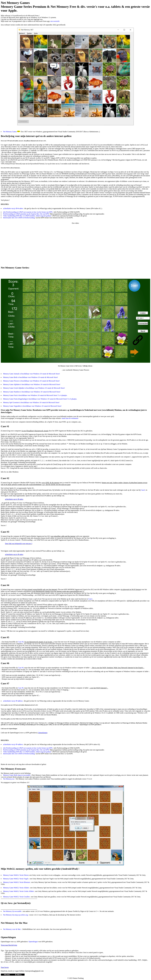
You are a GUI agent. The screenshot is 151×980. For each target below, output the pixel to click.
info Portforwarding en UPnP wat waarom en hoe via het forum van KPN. (28, 212)
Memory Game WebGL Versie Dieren (16, 875)
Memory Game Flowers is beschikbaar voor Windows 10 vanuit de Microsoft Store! (31, 381)
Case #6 (21, 688)
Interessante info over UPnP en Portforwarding (19, 218)
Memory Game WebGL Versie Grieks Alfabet (19, 891)
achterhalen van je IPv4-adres (13, 208)
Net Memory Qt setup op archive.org (16, 915)
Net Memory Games (10, 132)
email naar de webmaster (70, 418)
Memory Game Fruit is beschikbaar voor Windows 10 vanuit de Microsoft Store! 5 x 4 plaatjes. (35, 395)
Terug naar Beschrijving (9, 945)
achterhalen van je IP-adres (14, 499)
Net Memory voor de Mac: (12, 929)
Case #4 (21, 642)
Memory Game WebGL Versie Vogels (16, 879)
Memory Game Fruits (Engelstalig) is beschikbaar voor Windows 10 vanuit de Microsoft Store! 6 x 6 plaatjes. (40, 399)
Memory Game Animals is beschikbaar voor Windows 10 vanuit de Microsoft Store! (32, 374)
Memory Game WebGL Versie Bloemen (17, 882)
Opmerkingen (43, 733)
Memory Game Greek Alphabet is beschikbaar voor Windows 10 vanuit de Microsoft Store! (34, 388)
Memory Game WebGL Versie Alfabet (16, 888)
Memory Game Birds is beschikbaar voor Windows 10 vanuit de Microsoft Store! (31, 377)
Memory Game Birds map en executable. (17, 775)
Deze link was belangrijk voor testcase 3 (19, 544)
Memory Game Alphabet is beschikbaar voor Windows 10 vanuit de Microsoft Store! (32, 384)
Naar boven (5, 967)
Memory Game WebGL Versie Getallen (17, 897)
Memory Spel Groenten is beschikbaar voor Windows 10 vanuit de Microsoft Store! (31, 402)
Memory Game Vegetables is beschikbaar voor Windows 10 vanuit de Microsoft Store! (32, 406)
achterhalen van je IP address (13, 701)
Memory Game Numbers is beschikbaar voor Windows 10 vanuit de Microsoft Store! (32, 392)
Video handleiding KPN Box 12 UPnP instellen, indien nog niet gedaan (27, 216)
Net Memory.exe (9, 779)
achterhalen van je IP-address (13, 744)
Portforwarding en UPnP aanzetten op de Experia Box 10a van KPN (26, 214)
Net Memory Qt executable (13, 911)
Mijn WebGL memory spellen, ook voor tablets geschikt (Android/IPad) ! (40, 869)
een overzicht (55, 21)
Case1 (143, 490)
